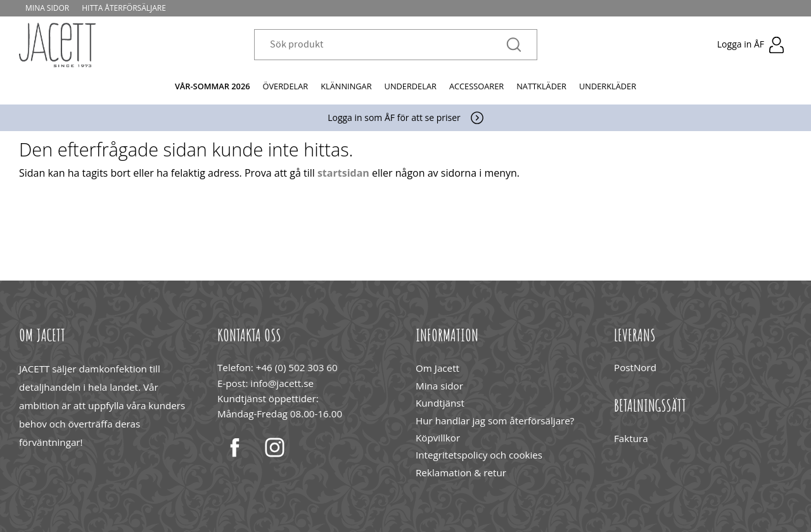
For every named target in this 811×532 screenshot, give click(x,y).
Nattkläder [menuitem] (541, 86)
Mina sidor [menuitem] (47, 8)
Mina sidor (439, 386)
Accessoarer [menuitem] (476, 86)
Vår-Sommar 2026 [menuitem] (213, 86)
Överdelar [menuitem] (286, 86)
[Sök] (514, 45)
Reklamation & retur (461, 472)
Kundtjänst (440, 403)
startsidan (343, 173)
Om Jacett (437, 368)
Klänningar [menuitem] (346, 86)
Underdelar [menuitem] (411, 86)
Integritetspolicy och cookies (479, 455)
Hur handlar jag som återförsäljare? (495, 421)
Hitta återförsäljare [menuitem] (124, 8)
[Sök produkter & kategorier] (388, 45)
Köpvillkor (438, 438)
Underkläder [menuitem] (608, 86)
